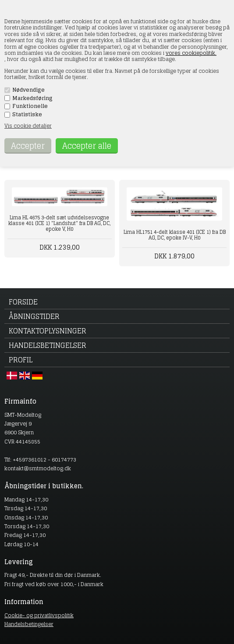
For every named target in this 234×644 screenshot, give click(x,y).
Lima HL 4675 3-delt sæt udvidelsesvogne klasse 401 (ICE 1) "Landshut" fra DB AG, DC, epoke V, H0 (59, 223)
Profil (21, 360)
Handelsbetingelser (48, 345)
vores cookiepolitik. (191, 53)
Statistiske (27, 114)
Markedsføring (32, 98)
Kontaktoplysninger (48, 331)
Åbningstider (34, 316)
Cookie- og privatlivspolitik (39, 615)
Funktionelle (30, 106)
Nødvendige (28, 90)
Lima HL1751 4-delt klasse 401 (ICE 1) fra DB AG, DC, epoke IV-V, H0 (175, 235)
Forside (23, 302)
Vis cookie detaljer (28, 126)
